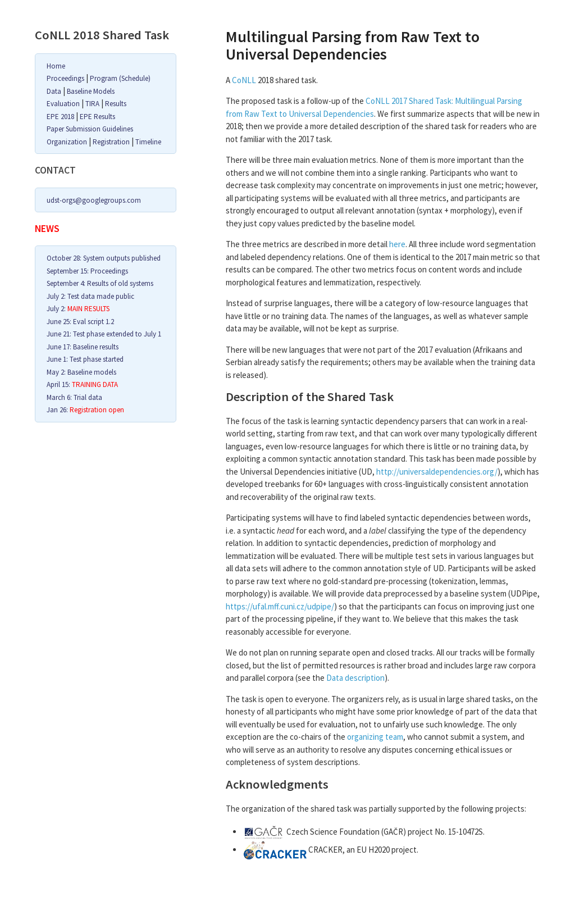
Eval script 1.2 (93, 322)
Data (54, 91)
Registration (111, 142)
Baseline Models (91, 91)
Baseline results (96, 347)
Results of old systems (120, 283)
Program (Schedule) (120, 78)
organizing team (375, 737)
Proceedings (65, 78)
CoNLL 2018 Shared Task (102, 35)
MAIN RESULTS (88, 309)
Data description (355, 678)
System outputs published (122, 258)
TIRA (92, 104)
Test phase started (97, 359)
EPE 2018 (60, 117)
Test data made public (101, 296)
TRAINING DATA (95, 384)
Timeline (148, 142)
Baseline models (92, 372)
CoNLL (244, 80)
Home (56, 66)
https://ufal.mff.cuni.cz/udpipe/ (280, 606)
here (397, 244)
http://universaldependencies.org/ (437, 472)
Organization (67, 142)
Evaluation (63, 104)
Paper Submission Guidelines (90, 129)
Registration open (97, 410)
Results (116, 104)
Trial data (88, 397)
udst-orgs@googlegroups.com (94, 200)
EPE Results (97, 117)
